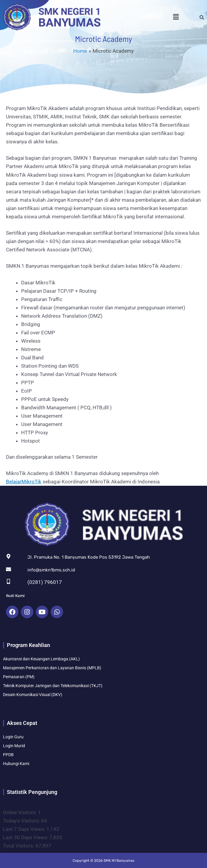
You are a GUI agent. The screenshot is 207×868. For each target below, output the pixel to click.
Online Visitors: (21, 812)
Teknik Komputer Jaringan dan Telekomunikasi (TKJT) (53, 686)
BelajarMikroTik (24, 482)
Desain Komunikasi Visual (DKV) (33, 695)
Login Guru (13, 737)
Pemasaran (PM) (19, 677)
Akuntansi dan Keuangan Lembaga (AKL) (41, 659)
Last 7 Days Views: (25, 829)
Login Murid (14, 746)
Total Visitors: (19, 846)
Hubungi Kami (16, 764)
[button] (176, 17)
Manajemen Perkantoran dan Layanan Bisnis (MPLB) (52, 668)
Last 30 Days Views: (26, 837)
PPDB (8, 755)
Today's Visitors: (22, 821)
